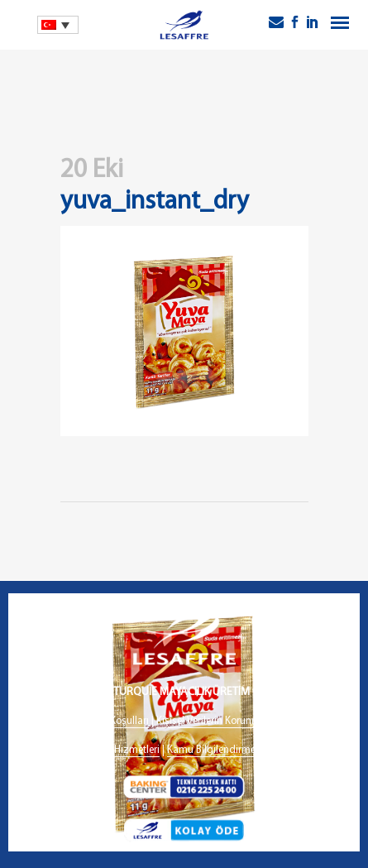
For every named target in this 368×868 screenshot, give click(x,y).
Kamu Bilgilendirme (211, 750)
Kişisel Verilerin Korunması (215, 721)
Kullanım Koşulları (108, 721)
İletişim (279, 750)
